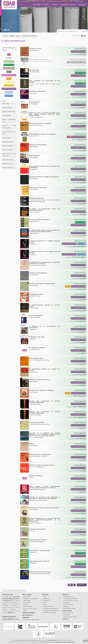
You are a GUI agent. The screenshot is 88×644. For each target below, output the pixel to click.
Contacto (83, 5)
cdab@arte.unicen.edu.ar (61, 642)
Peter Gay (32, 531)
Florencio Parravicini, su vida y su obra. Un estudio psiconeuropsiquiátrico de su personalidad (44, 520)
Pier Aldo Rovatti (45, 360)
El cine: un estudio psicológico (39, 219)
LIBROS (45, 597)
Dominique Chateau (35, 72)
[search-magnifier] (86, 31)
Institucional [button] (38, 5)
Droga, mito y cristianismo (38, 187)
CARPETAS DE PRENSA (48, 607)
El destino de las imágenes (38, 273)
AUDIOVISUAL (46, 599)
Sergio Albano (33, 574)
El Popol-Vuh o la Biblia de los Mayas (41, 390)
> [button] (85, 19)
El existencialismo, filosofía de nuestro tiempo (44, 306)
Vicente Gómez (34, 372)
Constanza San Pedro (43, 500)
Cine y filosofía (34, 70)
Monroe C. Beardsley (35, 456)
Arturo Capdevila (34, 392)
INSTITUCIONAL (27, 595)
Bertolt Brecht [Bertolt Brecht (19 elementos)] (7, 164)
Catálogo (12, 36)
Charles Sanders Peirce (36, 125)
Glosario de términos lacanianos (40, 572)
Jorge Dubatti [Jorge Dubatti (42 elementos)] (7, 108)
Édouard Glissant (34, 510)
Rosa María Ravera (40, 467)
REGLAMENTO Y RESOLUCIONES (31, 599)
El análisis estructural (36, 198)
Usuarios (74, 5)
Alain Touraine (33, 93)
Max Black (50, 61)
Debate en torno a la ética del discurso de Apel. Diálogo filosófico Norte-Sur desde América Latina (44, 114)
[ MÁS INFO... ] (11, 613)
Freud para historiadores (37, 529)
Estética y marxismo (36, 476)
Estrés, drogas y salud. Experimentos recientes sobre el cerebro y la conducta (44, 487)
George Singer (41, 490)
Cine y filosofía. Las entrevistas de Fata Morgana (44, 81)
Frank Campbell (34, 490)
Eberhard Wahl (36, 202)
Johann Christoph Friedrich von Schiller (40, 424)
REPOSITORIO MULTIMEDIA (69, 609)
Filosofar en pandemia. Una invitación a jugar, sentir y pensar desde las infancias (44, 498)
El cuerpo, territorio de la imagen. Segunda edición (44, 241)
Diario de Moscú (34, 155)
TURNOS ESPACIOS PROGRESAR (71, 599)
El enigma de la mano (36, 294)
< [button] (3, 19)
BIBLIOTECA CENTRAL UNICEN (30, 609)
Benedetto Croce (34, 50)
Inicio (6, 36)
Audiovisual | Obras (9, 61)
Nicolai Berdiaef (34, 285)
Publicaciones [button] (64, 5)
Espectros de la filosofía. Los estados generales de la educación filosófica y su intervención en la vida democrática (44, 434)
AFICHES (45, 605)
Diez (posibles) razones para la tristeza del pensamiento (44, 167)
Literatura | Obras (9, 82)
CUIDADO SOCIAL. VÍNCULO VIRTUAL (32, 620)
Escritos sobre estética (36, 422)
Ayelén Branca (34, 500)
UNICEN (43, 1)
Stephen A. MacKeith (42, 265)
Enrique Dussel (39, 117)
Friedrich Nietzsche (35, 349)
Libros (18, 36)
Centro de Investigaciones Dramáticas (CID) (28, 1)
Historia (9, 79)
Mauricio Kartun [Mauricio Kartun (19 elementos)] (8, 168)
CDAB (71, 1)
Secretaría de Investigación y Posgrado (57, 1)
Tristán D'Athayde (34, 308)
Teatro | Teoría (9, 96)
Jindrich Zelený (34, 147)
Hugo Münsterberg (35, 221)
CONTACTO (66, 619)
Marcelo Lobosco (40, 438)
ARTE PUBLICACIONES (68, 613)
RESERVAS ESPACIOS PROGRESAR (71, 601)
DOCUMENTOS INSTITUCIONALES (51, 609)
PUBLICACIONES (67, 611)
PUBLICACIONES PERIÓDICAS (50, 613)
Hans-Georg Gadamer (35, 317)
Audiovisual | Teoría (9, 65)
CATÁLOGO (45, 595)
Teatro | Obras (9, 92)
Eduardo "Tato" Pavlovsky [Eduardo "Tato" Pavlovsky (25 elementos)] (9, 127)
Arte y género (9, 58)
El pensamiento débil (36, 358)
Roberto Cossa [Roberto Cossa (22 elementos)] (8, 150)
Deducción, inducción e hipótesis (40, 123)
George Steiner (34, 169)
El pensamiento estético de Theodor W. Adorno (44, 370)
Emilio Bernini (40, 84)
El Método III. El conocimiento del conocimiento (44, 327)
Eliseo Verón (33, 200)
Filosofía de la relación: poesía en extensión (44, 508)
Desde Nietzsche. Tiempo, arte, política (42, 134)
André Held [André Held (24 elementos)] (7, 138)
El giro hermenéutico (36, 316)
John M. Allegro (34, 189)
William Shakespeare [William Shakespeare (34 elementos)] (9, 121)
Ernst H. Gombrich (35, 61)
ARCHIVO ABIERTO (28, 615)
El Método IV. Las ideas (37, 337)
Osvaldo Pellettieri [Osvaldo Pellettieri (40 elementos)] (9, 112)
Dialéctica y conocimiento (38, 145)
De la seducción (34, 102)
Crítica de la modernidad (37, 91)
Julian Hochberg (43, 61)
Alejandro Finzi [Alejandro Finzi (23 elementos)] (8, 142)
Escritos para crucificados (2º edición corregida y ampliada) (44, 402)
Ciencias (9, 72)
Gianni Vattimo (37, 360)
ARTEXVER (26, 605)
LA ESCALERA (66, 615)
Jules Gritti (42, 202)
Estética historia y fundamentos (40, 454)
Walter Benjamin (34, 157)
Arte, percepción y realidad (38, 59)
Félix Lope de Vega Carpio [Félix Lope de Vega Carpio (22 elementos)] (9, 155)
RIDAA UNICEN (67, 603)
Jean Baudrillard (34, 104)
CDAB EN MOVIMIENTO (29, 613)
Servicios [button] (56, 5)
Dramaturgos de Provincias (9, 75)
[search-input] (70, 31)
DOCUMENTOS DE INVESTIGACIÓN (51, 611)
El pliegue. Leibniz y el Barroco (39, 380)
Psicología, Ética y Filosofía (9, 89)
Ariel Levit (40, 574)
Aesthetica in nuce (35, 49)
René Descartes (34, 179)
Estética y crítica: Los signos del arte (41, 465)
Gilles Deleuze (34, 381)
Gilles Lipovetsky (34, 233)
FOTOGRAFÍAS (46, 601)
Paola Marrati (33, 552)
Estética (32, 444)
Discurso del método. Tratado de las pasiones (44, 177)
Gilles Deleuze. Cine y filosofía (39, 550)
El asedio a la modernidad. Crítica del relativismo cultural (44, 209)
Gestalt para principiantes (38, 540)
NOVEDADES (26, 618)
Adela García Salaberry (35, 523)
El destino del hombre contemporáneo (42, 283)
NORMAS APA (66, 607)
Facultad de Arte (78, 1)
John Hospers (44, 456)
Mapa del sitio (71, 642)
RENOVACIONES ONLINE (69, 597)
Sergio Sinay (33, 542)
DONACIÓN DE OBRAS (68, 605)
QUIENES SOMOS (27, 597)
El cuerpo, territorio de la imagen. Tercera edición (44, 252)
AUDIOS (45, 603)
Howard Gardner (46, 574)
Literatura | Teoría (9, 85)
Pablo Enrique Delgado (36, 404)
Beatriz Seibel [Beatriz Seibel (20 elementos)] (7, 160)
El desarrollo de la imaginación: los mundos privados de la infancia (44, 263)
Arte (9, 55)
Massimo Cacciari (34, 136)
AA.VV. (32, 478)
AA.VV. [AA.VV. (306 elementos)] (6, 104)
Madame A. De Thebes (35, 296)
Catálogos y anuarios (9, 68)
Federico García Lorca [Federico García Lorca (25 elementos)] (9, 133)
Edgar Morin (33, 329)
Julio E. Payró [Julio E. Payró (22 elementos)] (7, 146)
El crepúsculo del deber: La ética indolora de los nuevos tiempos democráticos (44, 231)
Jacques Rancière (35, 275)
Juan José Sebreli (35, 212)
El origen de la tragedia (37, 348)
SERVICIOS (65, 595)
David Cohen (33, 265)
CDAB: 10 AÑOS (27, 601)
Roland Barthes (51, 200)
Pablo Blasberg (40, 542)
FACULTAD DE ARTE (28, 607)
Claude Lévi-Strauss (42, 200)
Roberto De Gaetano (50, 84)
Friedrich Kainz (34, 446)
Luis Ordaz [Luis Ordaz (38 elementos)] (6, 116)
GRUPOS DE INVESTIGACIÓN (70, 617)
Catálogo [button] (47, 5)
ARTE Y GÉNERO (27, 603)
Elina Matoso (33, 244)
